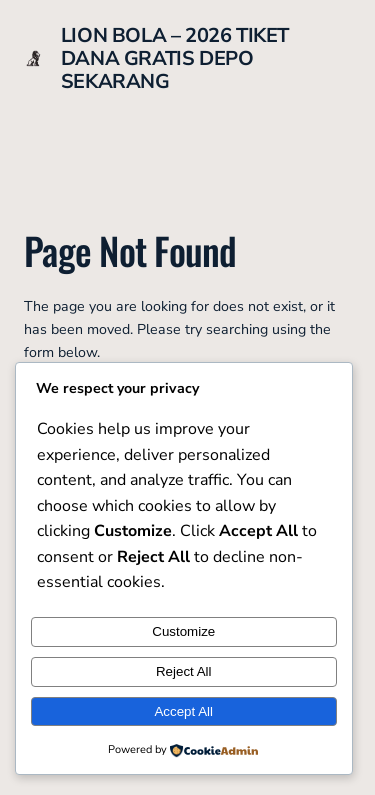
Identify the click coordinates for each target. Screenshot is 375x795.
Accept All (183, 711)
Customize (183, 631)
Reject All (184, 671)
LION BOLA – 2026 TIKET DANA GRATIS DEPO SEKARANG (175, 58)
